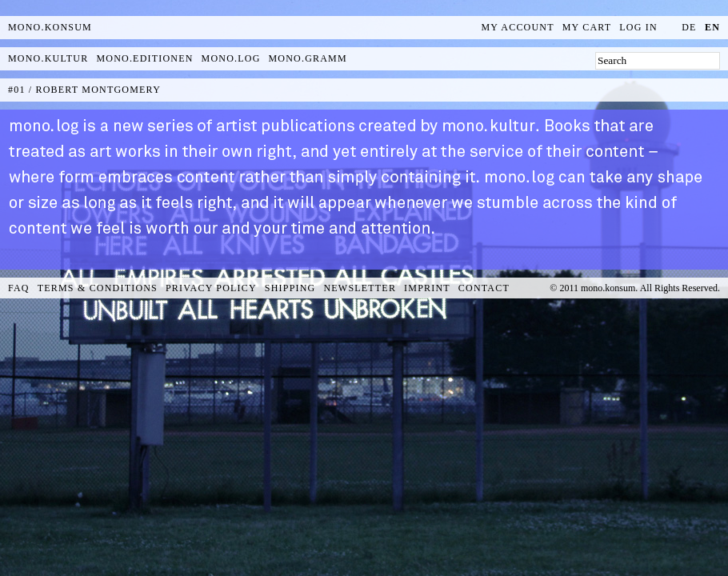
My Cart (587, 27)
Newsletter (360, 288)
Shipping (290, 288)
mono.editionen (144, 58)
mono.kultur (48, 58)
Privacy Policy (211, 288)
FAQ (19, 288)
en (712, 27)
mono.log (231, 58)
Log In (638, 27)
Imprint (427, 288)
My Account (518, 27)
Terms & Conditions (98, 288)
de (689, 27)
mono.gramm (308, 58)
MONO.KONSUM (50, 27)
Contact (484, 288)
